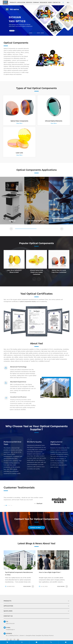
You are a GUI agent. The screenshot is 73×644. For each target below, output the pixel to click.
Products (13, 2)
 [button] (11, 233)
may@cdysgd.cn (10, 636)
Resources (44, 2)
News (50, 2)
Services (29, 2)
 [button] (34, 284)
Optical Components (12, 44)
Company (36, 2)
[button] (31, 33)
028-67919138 (10, 630)
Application (21, 2)
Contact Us (56, 2)
